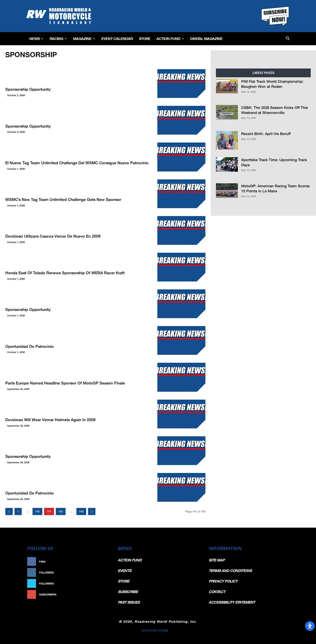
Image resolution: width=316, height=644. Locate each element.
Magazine (84, 39)
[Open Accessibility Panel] (310, 626)
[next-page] (92, 511)
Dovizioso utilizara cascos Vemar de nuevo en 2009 (53, 236)
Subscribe (100, 594)
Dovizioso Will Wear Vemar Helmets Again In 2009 (50, 420)
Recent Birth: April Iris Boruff (266, 134)
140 (37, 511)
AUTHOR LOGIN (155, 630)
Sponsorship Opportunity (28, 89)
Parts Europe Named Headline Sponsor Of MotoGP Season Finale (65, 383)
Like (105, 562)
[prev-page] (9, 511)
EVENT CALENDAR (117, 39)
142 (61, 511)
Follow (102, 573)
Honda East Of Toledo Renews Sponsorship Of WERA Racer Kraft (65, 273)
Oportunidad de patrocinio (30, 346)
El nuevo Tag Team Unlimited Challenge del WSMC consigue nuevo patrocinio (77, 163)
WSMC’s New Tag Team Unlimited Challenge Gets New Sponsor (63, 199)
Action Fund (170, 39)
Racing (58, 39)
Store (145, 39)
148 (81, 511)
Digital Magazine (206, 39)
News (36, 39)
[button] (288, 39)
